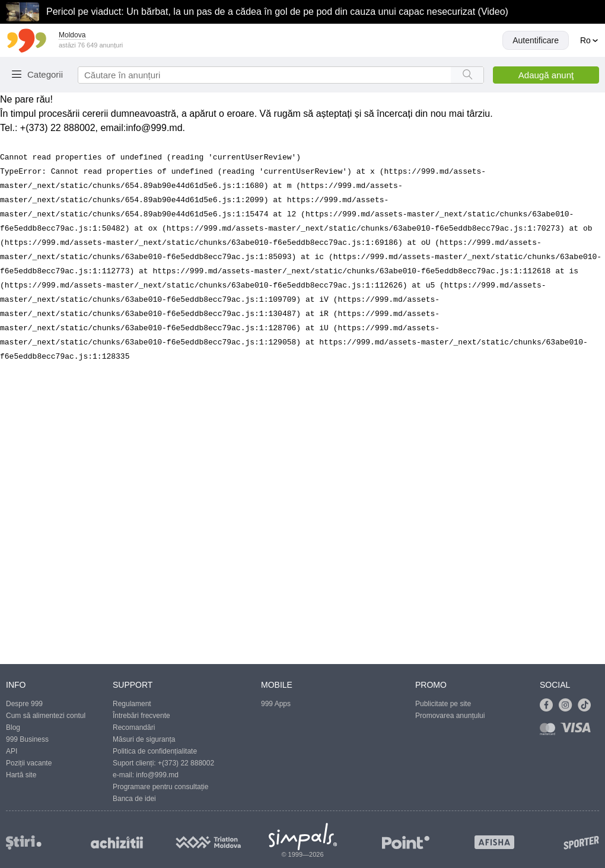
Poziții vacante (29, 763)
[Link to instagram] (568, 706)
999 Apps (276, 704)
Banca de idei (134, 799)
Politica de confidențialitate (155, 751)
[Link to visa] (578, 731)
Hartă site (21, 775)
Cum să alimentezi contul (46, 716)
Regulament (132, 704)
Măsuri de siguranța (144, 739)
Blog (13, 727)
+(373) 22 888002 (186, 763)
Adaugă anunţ (546, 75)
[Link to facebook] (549, 706)
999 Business (27, 739)
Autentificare (536, 40)
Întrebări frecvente (141, 716)
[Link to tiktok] (587, 706)
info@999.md (154, 128)
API (12, 751)
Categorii (45, 74)
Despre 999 (24, 704)
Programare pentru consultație (160, 787)
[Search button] (467, 75)
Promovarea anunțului (450, 716)
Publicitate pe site (443, 704)
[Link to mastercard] (550, 731)
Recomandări (134, 727)
